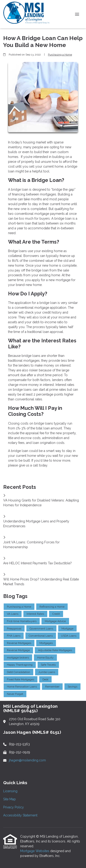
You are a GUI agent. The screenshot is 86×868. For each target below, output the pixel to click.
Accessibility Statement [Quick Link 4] (20, 815)
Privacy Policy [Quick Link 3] (14, 807)
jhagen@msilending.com (27, 760)
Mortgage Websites (35, 851)
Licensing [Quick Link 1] (10, 791)
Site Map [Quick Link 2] (10, 799)
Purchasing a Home (60, 55)
